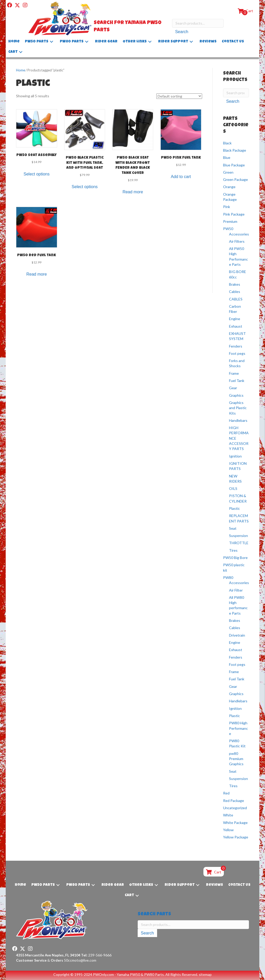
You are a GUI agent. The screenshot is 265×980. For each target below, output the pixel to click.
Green (228, 172)
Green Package (235, 179)
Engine (235, 319)
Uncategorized (235, 808)
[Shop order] (179, 96)
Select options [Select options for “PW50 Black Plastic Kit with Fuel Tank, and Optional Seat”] (85, 187)
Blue (227, 157)
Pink (227, 207)
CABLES (236, 299)
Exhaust (236, 326)
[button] (10, 5)
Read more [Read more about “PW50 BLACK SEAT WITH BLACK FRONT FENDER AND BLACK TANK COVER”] (133, 192)
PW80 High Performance (238, 728)
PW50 (228, 229)
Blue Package (234, 165)
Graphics (236, 395)
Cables (235, 292)
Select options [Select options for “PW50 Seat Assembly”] (37, 174)
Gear (233, 388)
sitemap (205, 974)
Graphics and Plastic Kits (238, 408)
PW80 (228, 577)
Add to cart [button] (181, 177)
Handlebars (238, 420)
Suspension (238, 536)
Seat (233, 528)
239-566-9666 (96, 955)
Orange (229, 187)
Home (21, 70)
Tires (233, 550)
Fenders (236, 346)
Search (182, 32)
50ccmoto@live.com (80, 960)
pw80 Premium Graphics (236, 759)
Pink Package (234, 214)
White (228, 815)
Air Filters (237, 241)
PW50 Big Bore (235, 558)
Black (227, 143)
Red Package (234, 801)
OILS (233, 488)
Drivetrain (237, 635)
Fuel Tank (237, 381)
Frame (234, 373)
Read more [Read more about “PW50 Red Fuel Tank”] (37, 274)
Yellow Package (236, 837)
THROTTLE (239, 543)
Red (226, 793)
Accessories (239, 234)
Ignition (235, 456)
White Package (235, 823)
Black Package (235, 150)
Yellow (228, 830)
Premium (230, 221)
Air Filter (236, 590)
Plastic (234, 508)
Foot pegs (237, 353)
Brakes (235, 284)
